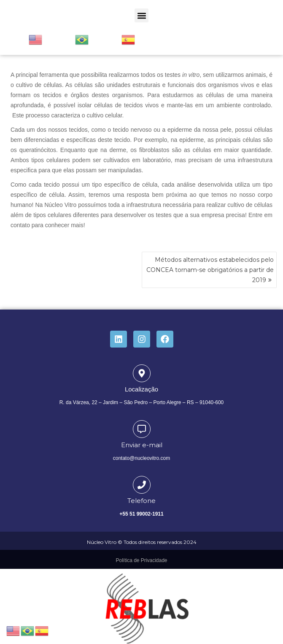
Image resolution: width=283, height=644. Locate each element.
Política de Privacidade (141, 560)
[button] (141, 15)
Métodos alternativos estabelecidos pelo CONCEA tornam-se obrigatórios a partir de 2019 (210, 270)
